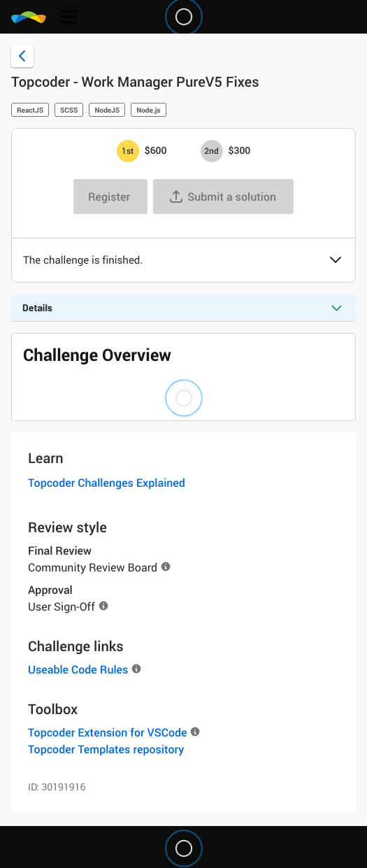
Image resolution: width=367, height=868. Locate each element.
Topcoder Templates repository (106, 749)
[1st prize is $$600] (128, 151)
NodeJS (107, 110)
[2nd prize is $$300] (212, 151)
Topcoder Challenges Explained (107, 483)
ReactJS (30, 110)
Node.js (148, 110)
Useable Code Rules (78, 669)
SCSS (69, 110)
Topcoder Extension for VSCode (107, 732)
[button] (336, 261)
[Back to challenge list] (22, 56)
